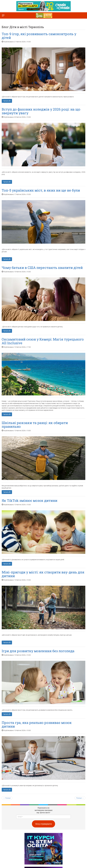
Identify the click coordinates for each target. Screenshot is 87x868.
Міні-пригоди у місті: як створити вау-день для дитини (43, 574)
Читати (7, 101)
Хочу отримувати (43, 824)
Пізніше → (80, 798)
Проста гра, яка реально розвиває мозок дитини (37, 724)
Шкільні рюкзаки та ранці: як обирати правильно (35, 425)
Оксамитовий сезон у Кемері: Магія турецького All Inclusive (43, 341)
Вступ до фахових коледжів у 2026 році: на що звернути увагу (41, 111)
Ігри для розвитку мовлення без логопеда (38, 651)
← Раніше (7, 798)
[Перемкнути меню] (3, 15)
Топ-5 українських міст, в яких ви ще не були (41, 190)
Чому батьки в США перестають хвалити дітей (42, 268)
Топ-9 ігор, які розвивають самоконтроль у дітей (39, 36)
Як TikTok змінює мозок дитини (30, 500)
